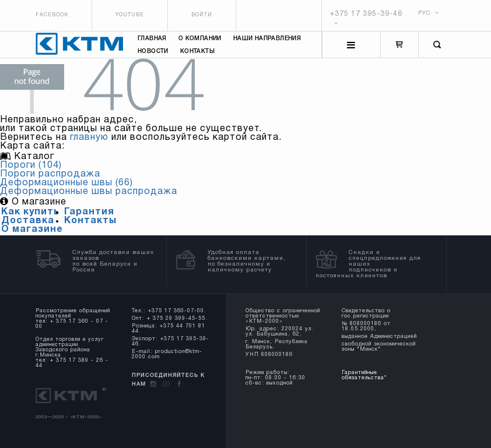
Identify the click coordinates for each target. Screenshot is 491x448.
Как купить (30, 212)
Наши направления (267, 39)
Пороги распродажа (50, 174)
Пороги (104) (31, 165)
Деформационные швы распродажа (89, 192)
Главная (152, 39)
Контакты (197, 52)
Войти (202, 15)
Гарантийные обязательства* (364, 375)
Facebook (52, 15)
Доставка (28, 221)
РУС (429, 13)
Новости (153, 52)
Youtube (130, 15)
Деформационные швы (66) (66, 183)
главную (89, 137)
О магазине (32, 230)
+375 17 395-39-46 (366, 14)
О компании (200, 39)
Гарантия (89, 212)
